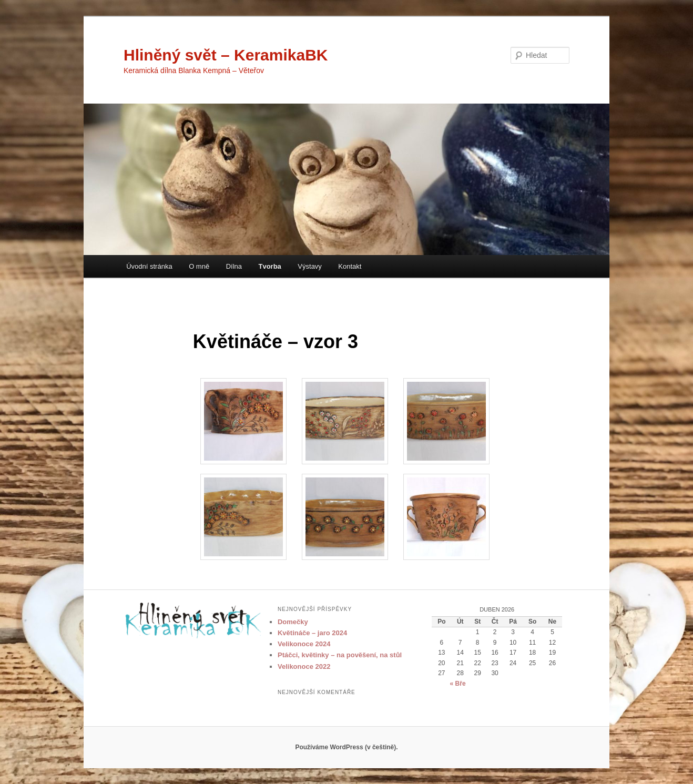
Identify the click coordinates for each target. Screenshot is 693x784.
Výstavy (310, 266)
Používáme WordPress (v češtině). (346, 747)
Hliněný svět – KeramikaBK (226, 55)
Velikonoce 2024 (304, 644)
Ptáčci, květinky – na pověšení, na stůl (340, 655)
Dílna (234, 266)
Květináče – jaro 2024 (312, 633)
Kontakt (350, 266)
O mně (199, 266)
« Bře (458, 684)
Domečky (293, 622)
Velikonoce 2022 (304, 666)
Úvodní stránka (149, 266)
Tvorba (270, 266)
